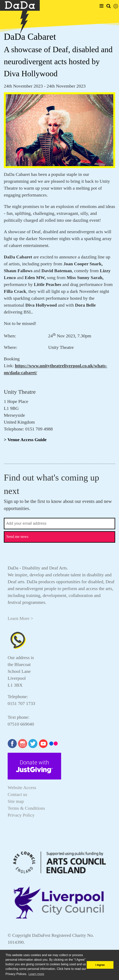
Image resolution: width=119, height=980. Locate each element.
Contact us (17, 794)
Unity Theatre (20, 392)
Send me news (17, 537)
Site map (16, 801)
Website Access (22, 788)
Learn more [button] (36, 974)
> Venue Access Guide (25, 440)
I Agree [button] (100, 965)
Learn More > (20, 618)
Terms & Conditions (26, 808)
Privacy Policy (21, 815)
